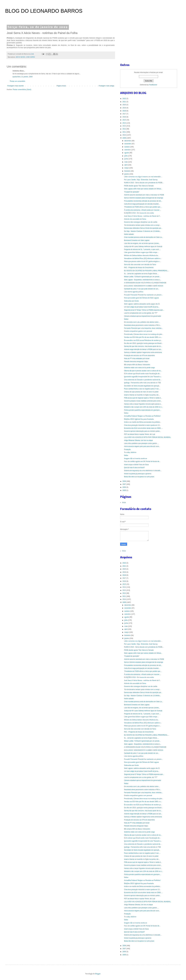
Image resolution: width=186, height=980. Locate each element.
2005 (125, 490)
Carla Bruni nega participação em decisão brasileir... (142, 204)
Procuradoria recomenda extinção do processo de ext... (143, 201)
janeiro (127, 174)
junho (127, 159)
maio (126, 162)
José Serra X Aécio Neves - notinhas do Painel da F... (142, 216)
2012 (125, 129)
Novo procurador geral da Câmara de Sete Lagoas (141, 298)
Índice (126, 455)
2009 (125, 138)
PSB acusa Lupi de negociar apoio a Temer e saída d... (143, 398)
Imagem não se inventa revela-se (135, 459)
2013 (125, 126)
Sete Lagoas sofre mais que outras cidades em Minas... (143, 189)
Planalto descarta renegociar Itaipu (136, 361)
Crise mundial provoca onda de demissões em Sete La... (144, 237)
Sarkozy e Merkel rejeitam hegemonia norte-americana (143, 352)
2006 (125, 487)
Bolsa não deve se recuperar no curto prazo (139, 477)
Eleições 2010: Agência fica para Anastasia (139, 419)
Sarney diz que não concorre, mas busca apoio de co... (143, 346)
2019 (125, 108)
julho (126, 156)
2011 (125, 132)
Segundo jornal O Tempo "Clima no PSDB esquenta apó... (144, 310)
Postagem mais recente (16, 86)
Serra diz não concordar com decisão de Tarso (140, 265)
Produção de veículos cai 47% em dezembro (139, 356)
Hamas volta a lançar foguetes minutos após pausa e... (143, 404)
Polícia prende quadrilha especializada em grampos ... (143, 410)
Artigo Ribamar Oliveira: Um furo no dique (138, 440)
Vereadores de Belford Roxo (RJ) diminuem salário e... (143, 258)
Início (124, 502)
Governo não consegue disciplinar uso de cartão (141, 222)
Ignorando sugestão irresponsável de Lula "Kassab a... (143, 377)
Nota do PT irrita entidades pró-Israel (137, 358)
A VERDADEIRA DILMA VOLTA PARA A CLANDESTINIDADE (145, 283)
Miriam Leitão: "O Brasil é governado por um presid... (142, 277)
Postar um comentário (18, 81)
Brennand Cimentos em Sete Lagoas (137, 240)
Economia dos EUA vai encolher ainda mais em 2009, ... (143, 428)
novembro (128, 144)
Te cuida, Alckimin (130, 452)
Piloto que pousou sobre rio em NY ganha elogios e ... (143, 261)
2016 (125, 117)
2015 (125, 120)
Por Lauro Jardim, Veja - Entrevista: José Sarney (141, 180)
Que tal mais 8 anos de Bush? (134, 468)
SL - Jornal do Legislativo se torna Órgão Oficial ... (141, 274)
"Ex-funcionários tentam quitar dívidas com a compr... (142, 225)
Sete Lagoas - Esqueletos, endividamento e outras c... (143, 280)
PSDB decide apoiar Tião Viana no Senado (139, 186)
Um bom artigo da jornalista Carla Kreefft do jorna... (142, 307)
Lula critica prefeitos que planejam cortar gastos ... (141, 443)
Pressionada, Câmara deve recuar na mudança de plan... (144, 334)
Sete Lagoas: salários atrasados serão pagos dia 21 (142, 304)
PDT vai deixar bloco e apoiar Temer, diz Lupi (140, 434)
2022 (125, 99)
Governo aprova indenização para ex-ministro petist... (142, 431)
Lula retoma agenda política (134, 292)
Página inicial (61, 86)
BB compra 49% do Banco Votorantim (137, 365)
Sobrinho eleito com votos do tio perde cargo (139, 368)
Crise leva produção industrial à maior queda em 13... (142, 425)
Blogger (98, 974)
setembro (128, 150)
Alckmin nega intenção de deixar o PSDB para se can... (143, 349)
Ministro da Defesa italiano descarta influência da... (142, 255)
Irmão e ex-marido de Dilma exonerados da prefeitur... (143, 422)
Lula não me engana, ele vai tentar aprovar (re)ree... (142, 243)
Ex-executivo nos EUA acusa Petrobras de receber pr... (143, 340)
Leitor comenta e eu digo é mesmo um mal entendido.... (143, 177)
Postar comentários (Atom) (22, 90)
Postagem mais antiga (106, 86)
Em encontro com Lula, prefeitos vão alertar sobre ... (142, 322)
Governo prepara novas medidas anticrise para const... (143, 401)
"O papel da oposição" (132, 192)
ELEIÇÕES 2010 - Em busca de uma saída (139, 213)
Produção (127, 449)
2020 (125, 105)
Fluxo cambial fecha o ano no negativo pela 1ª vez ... (142, 389)
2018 (125, 111)
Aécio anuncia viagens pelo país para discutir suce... (142, 446)
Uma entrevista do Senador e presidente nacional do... (143, 380)
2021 (125, 102)
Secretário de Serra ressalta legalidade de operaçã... (142, 386)
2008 (125, 481)
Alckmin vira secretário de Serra (135, 219)
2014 (125, 123)
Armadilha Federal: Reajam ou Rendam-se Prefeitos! (142, 416)
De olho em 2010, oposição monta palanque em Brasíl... (143, 343)
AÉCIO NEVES (20, 57)
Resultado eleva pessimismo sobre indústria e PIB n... (143, 325)
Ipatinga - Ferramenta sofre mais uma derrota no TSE (142, 383)
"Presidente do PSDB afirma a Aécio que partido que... (143, 207)
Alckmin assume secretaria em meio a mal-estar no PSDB (144, 195)
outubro (127, 147)
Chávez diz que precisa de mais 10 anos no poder (141, 392)
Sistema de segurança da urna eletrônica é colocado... (143, 471)
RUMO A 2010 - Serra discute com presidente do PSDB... (144, 183)
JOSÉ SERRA (30, 57)
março (127, 168)
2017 (125, 114)
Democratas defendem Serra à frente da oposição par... (143, 228)
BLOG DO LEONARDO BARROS (44, 11)
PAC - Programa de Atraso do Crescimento (139, 268)
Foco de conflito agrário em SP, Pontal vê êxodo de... (142, 461)
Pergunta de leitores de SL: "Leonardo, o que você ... (142, 249)
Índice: (126, 319)
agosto (127, 153)
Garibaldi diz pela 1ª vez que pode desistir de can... (142, 289)
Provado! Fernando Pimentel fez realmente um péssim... (143, 295)
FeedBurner (153, 85)
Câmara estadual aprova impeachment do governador (143, 316)
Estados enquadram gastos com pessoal (138, 331)
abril (126, 165)
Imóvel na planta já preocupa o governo (138, 474)
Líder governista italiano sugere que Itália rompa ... (141, 252)
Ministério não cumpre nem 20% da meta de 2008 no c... (144, 407)
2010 (125, 135)
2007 (125, 484)
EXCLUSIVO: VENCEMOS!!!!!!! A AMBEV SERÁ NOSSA (144, 286)
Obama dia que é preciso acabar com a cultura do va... (143, 371)
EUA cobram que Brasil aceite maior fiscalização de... (142, 374)
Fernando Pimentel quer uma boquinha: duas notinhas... (143, 328)
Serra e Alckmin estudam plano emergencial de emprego (144, 198)
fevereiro (128, 171)
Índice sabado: (129, 234)
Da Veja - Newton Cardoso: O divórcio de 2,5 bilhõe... (142, 231)
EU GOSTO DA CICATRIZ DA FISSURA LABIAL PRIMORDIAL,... (147, 271)
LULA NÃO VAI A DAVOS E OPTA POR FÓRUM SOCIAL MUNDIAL (147, 437)
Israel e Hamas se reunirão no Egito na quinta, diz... (142, 395)
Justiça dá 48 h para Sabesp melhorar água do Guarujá (143, 246)
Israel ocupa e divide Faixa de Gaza (136, 465)
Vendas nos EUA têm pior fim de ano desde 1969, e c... (143, 337)
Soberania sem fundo (131, 301)
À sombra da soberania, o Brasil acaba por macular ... (143, 210)
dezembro (128, 141)
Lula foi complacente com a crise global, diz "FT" (141, 313)
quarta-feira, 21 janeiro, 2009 (22, 77)
